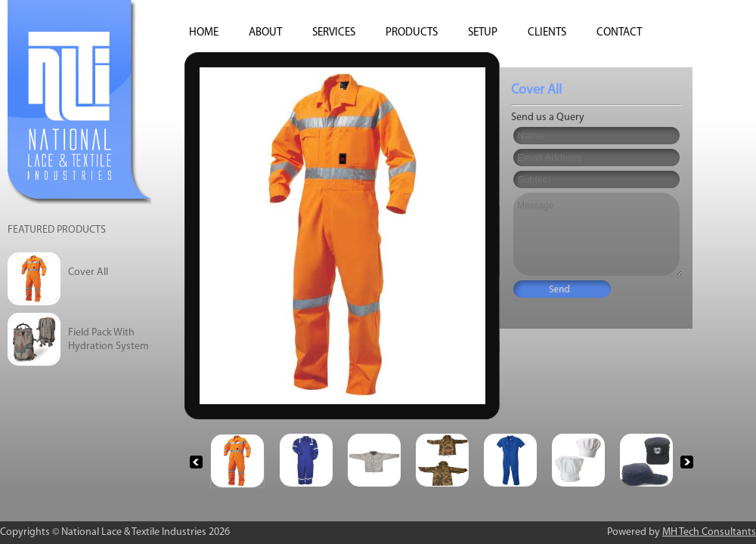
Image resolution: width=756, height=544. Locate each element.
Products (412, 33)
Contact (619, 33)
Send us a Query (548, 117)
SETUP (483, 33)
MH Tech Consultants (709, 532)
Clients (547, 33)
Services (334, 33)
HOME (204, 33)
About (265, 33)
